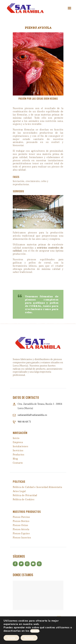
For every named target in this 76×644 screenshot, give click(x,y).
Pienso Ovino (20, 525)
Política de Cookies (24, 500)
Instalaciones (21, 446)
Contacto (18, 463)
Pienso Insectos (22, 538)
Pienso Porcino (21, 517)
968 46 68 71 (24, 422)
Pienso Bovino (21, 521)
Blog (15, 459)
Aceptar (11, 638)
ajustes (35, 631)
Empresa (18, 442)
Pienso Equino (21, 534)
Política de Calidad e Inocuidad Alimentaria (37, 487)
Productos (19, 455)
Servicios (18, 451)
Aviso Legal (19, 491)
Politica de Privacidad (25, 495)
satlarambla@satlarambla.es (32, 415)
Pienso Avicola (21, 529)
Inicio (16, 438)
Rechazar (29, 638)
